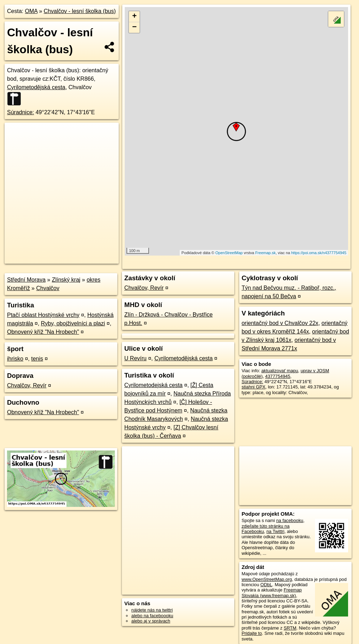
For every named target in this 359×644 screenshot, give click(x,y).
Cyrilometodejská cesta (153, 385)
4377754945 (278, 376)
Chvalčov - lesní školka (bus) (80, 11)
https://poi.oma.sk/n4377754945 (319, 253)
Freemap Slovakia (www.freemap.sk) (272, 593)
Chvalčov (48, 288)
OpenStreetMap (229, 253)
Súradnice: (21, 112)
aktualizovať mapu (280, 371)
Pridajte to (252, 633)
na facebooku (290, 520)
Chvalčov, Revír (27, 385)
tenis (37, 359)
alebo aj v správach (151, 621)
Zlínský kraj (66, 280)
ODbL (266, 585)
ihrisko (15, 359)
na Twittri (275, 531)
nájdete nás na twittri (152, 610)
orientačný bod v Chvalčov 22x (280, 323)
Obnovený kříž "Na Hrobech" (43, 332)
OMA (31, 11)
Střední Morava (26, 280)
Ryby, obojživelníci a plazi (73, 323)
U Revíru (135, 358)
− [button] (134, 27)
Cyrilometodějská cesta (36, 87)
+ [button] (134, 17)
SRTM (290, 628)
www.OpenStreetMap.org (267, 579)
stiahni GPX (254, 387)
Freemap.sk (265, 253)
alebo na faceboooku (152, 616)
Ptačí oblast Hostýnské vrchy (43, 315)
